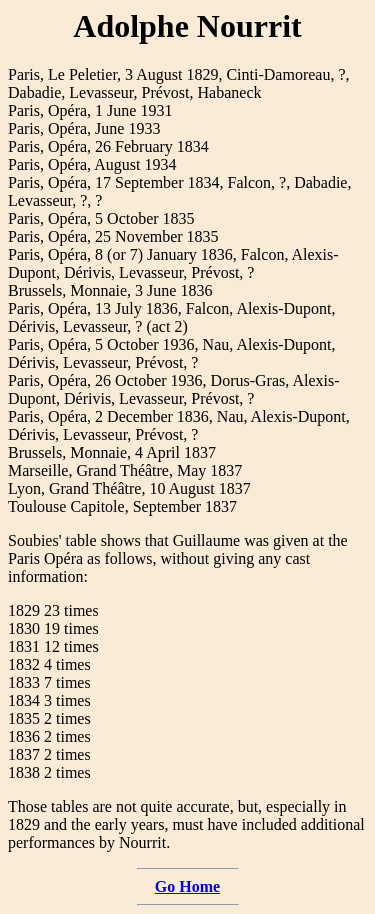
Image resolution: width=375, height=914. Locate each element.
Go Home (187, 886)
